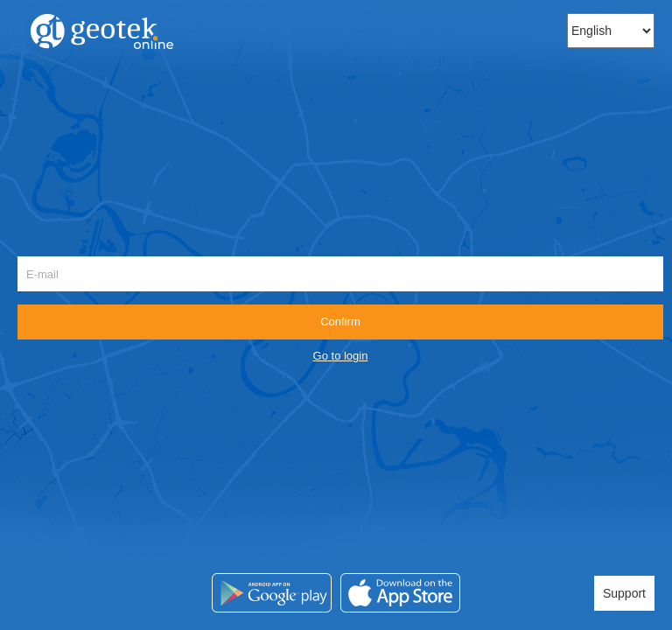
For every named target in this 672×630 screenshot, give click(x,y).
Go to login (341, 356)
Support (624, 593)
